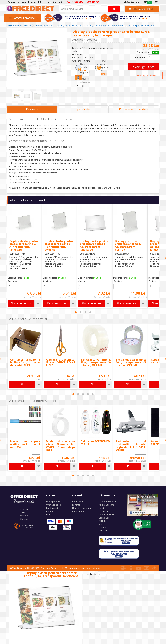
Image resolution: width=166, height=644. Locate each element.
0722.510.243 (27, 528)
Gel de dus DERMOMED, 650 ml (96, 443)
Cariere (102, 527)
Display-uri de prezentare (70, 26)
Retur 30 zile (78, 511)
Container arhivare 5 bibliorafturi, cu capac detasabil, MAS (25, 362)
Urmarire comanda (82, 508)
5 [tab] (93, 394)
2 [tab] (81, 312)
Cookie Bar (104, 518)
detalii (83, 70)
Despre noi (24, 509)
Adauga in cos (143, 67)
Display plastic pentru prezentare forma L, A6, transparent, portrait (59, 245)
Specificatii (83, 109)
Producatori (52, 508)
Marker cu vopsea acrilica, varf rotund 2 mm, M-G (25, 444)
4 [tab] (90, 312)
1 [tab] (76, 312)
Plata (49, 514)
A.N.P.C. (102, 521)
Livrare (50, 511)
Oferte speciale (54, 505)
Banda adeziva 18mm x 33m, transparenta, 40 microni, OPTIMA (96, 362)
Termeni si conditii (107, 502)
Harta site (103, 531)
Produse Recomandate (134, 109)
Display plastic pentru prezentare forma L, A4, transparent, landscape (120, 26)
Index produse (53, 502)
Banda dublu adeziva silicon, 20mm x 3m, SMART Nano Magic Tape (60, 446)
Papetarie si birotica (20, 26)
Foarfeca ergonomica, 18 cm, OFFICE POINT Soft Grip (60, 362)
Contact (24, 519)
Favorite (76, 505)
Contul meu (78, 502)
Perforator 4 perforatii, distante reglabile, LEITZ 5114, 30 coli (131, 446)
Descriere (32, 109)
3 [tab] (85, 312)
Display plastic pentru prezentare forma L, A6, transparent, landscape (94, 245)
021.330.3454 (27, 525)
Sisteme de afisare (44, 26)
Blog (24, 512)
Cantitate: (141, 57)
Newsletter (24, 516)
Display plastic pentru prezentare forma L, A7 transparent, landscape (24, 245)
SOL (101, 524)
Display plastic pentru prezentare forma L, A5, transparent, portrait (129, 245)
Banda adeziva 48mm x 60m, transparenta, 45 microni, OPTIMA (131, 362)
